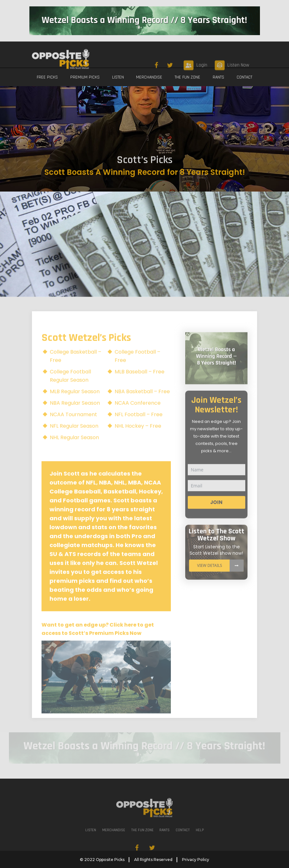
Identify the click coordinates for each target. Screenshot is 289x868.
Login (202, 92)
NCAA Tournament (73, 424)
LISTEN (118, 77)
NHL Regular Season (74, 447)
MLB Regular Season (75, 401)
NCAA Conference (138, 413)
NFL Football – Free (139, 424)
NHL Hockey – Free (138, 436)
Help (200, 840)
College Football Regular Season (70, 386)
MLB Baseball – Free (140, 382)
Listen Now (238, 92)
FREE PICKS (47, 77)
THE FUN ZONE (187, 77)
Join (217, 512)
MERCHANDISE (149, 77)
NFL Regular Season (74, 436)
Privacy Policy (196, 859)
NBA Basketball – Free (142, 401)
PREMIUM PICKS (85, 77)
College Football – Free (137, 366)
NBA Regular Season (75, 413)
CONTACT (244, 77)
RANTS (218, 77)
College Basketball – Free (76, 366)
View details (220, 575)
